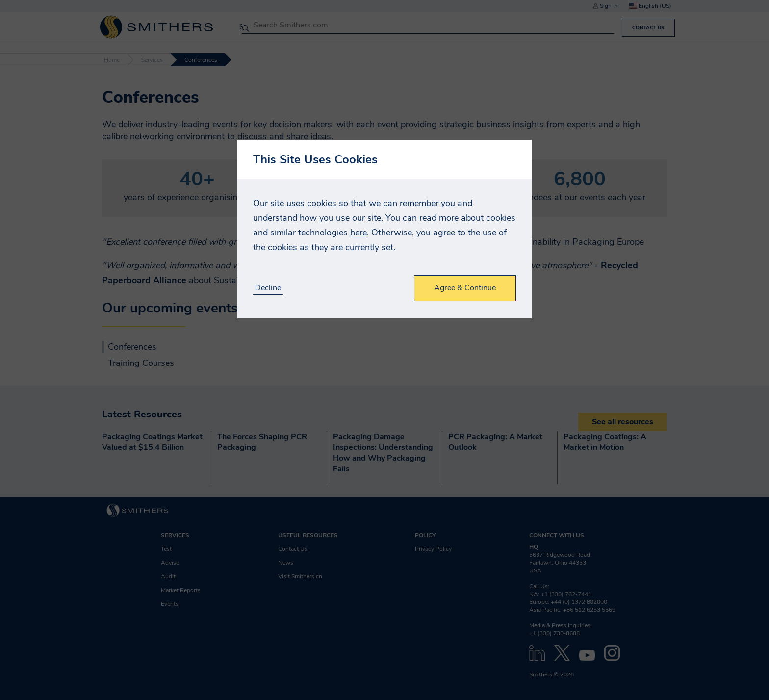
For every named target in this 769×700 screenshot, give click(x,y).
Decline (268, 288)
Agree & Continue (465, 288)
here (359, 233)
